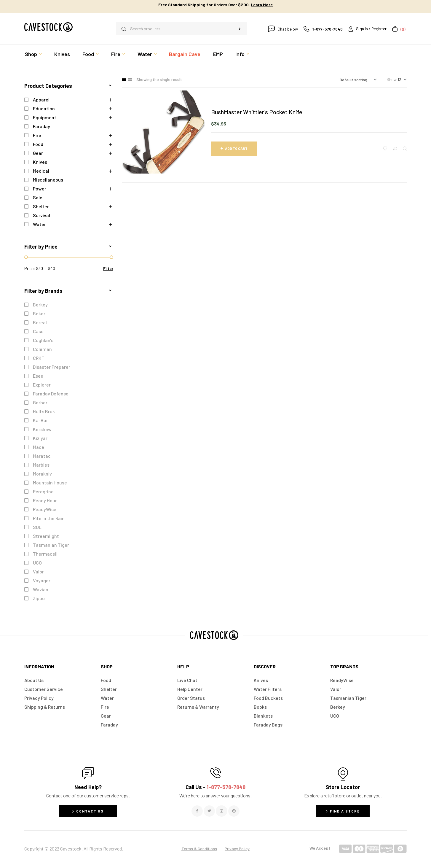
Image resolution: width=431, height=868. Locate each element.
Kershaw (42, 429)
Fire (37, 135)
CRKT (39, 358)
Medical (41, 171)
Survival (41, 215)
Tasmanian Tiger (51, 545)
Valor (38, 571)
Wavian (41, 589)
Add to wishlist (385, 148)
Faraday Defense (51, 394)
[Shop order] (358, 80)
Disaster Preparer (52, 367)
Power (40, 189)
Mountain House (50, 483)
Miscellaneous (48, 180)
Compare (395, 148)
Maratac (42, 456)
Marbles (41, 465)
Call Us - (216, 787)
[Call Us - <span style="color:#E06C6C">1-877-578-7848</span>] (216, 773)
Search (240, 29)
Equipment (45, 117)
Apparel (41, 100)
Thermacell (45, 554)
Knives (40, 162)
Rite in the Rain (49, 518)
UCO (37, 563)
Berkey (40, 305)
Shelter (41, 206)
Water (39, 224)
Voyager (42, 580)
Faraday (41, 126)
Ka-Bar (40, 420)
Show (392, 79)
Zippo (39, 598)
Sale (38, 197)
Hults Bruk (44, 411)
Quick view (405, 148)
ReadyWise (45, 509)
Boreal (40, 322)
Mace (39, 447)
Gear (38, 153)
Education (44, 108)
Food (38, 144)
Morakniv (42, 474)
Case (38, 331)
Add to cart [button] (236, 148)
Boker (39, 313)
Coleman (42, 349)
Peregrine (43, 491)
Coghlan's (43, 340)
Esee (38, 376)
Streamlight (46, 536)
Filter (108, 268)
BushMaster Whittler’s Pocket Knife (257, 112)
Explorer (42, 385)
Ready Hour (45, 500)
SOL (37, 527)
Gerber (40, 402)
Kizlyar (40, 438)
